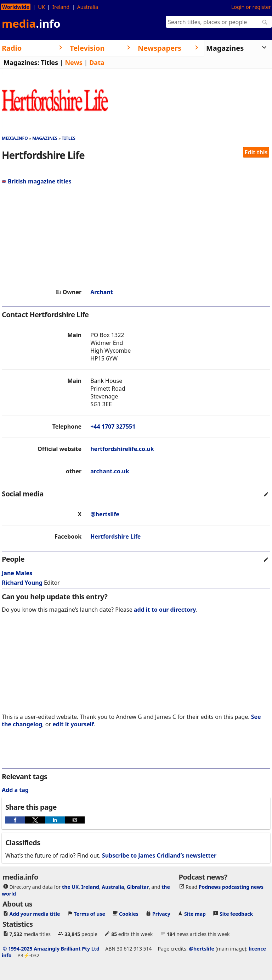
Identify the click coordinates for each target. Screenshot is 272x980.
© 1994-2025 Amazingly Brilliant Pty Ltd (51, 949)
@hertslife (105, 514)
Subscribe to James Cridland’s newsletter (159, 855)
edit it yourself (73, 724)
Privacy (161, 914)
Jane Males (17, 573)
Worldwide (16, 7)
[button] (15, 820)
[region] (136, 237)
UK (41, 7)
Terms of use (90, 914)
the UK (70, 887)
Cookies (129, 914)
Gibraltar (138, 887)
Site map (195, 914)
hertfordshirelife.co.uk (122, 449)
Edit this (256, 152)
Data (97, 62)
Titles (49, 62)
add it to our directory (165, 610)
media (31, 23)
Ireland (61, 7)
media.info (15, 138)
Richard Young (22, 583)
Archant (102, 292)
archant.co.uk (110, 471)
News (73, 62)
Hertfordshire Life (115, 536)
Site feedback (236, 914)
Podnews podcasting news (231, 887)
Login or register (251, 7)
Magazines (45, 138)
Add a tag (15, 790)
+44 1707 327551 (113, 426)
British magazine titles (37, 181)
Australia (88, 7)
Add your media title (35, 914)
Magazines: (21, 62)
